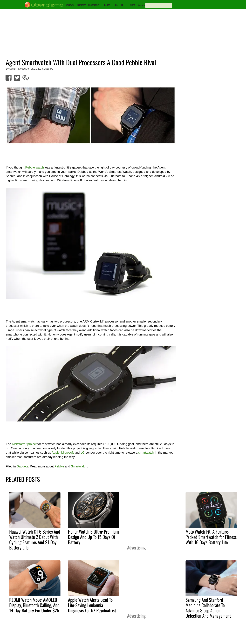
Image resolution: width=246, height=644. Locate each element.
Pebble (59, 466)
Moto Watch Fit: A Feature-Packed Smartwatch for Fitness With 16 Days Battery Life (211, 537)
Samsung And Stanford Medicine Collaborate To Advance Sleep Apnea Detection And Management (208, 608)
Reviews (70, 5)
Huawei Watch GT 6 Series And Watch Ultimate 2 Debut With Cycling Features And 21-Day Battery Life (35, 539)
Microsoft (67, 453)
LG (83, 453)
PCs (116, 5)
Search (141, 5)
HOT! (124, 5)
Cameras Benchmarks (88, 5)
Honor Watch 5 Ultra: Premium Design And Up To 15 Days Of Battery (93, 537)
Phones (106, 5)
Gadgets (22, 466)
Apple (56, 453)
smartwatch (146, 453)
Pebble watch (35, 167)
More (132, 5)
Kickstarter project (24, 444)
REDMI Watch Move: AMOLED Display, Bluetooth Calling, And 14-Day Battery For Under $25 (34, 605)
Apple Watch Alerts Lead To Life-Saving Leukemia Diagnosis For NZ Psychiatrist (92, 605)
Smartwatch (79, 466)
